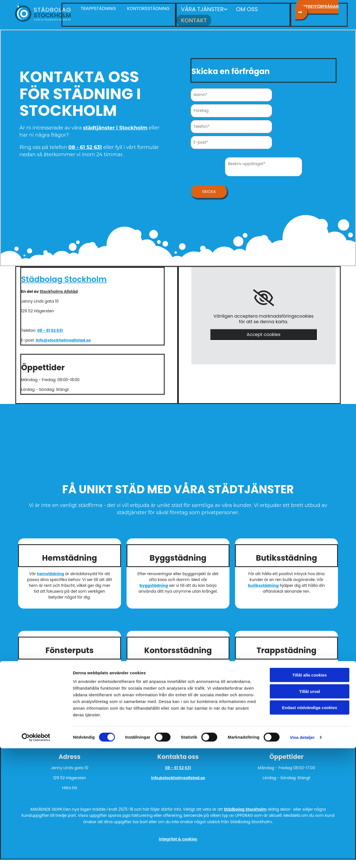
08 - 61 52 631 (85, 144)
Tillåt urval (310, 811)
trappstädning (302, 669)
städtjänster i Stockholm (115, 125)
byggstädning (154, 583)
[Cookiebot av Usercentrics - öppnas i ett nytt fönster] (36, 857)
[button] (148, 9)
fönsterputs (73, 675)
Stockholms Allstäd (59, 289)
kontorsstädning (164, 675)
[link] (264, 295)
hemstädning (50, 571)
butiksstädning (263, 583)
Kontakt (269, 8)
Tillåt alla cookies (310, 795)
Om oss (239, 8)
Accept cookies (264, 332)
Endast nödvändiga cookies (310, 827)
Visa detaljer (302, 857)
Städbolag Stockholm (64, 277)
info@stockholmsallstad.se (63, 337)
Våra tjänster (199, 8)
